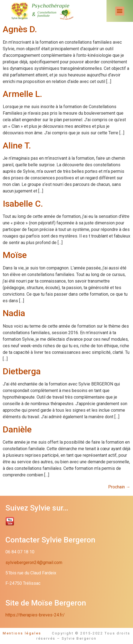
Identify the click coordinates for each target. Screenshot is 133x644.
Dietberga (22, 371)
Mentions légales (27, 633)
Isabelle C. (23, 204)
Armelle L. (22, 94)
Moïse (15, 255)
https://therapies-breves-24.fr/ (35, 615)
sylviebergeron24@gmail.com (34, 563)
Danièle (17, 429)
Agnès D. (20, 29)
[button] (120, 11)
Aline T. (17, 146)
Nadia (14, 313)
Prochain (119, 487)
